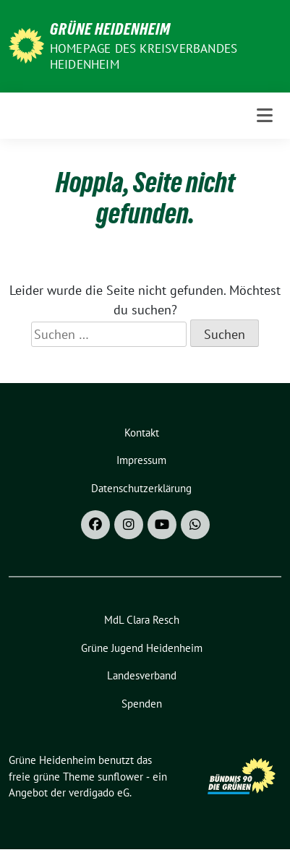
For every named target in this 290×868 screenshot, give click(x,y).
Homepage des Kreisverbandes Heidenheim (144, 56)
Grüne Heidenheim (110, 29)
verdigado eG (99, 792)
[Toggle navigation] (265, 115)
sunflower (120, 777)
